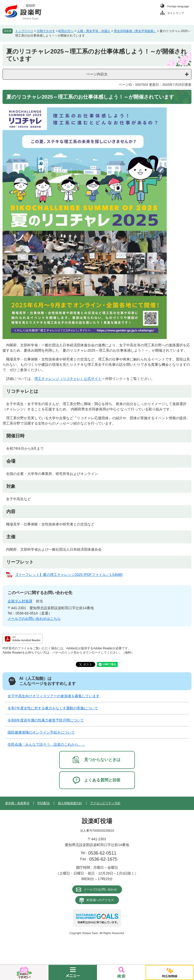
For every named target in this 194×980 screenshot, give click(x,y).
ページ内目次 (97, 74)
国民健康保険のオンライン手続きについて (41, 732)
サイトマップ (176, 13)
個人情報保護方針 (70, 803)
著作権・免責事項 (17, 803)
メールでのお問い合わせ (100, 889)
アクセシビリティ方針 (105, 803)
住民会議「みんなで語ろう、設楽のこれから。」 (46, 744)
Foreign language (178, 6)
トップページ (24, 31)
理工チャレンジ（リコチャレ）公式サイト (68, 379)
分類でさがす (46, 31)
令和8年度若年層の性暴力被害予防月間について (46, 720)
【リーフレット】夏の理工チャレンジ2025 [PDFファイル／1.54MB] (69, 575)
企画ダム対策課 (20, 601)
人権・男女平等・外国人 (94, 31)
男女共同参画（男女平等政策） (135, 31)
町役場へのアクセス (100, 900)
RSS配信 (44, 803)
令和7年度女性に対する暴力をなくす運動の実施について (53, 708)
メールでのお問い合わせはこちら (34, 619)
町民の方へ (66, 31)
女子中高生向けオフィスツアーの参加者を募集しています (54, 696)
